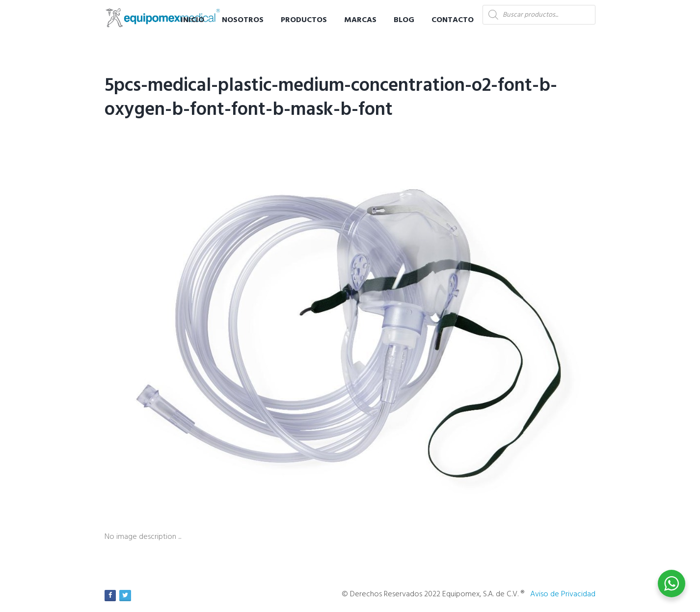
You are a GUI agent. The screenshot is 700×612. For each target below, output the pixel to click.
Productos (304, 20)
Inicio (192, 20)
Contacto (453, 20)
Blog (404, 20)
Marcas (360, 20)
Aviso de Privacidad (563, 594)
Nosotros (243, 20)
